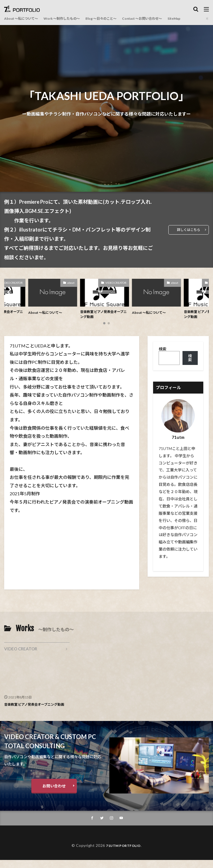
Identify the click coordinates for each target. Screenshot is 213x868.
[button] (10, 293)
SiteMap (200, 18)
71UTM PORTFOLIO (123, 853)
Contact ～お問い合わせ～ (163, 18)
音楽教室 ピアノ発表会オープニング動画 (106, 315)
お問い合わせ (54, 793)
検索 (163, 351)
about (73, 283)
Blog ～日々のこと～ (116, 18)
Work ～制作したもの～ (71, 18)
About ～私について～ (24, 18)
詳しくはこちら (187, 230)
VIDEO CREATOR (118, 283)
